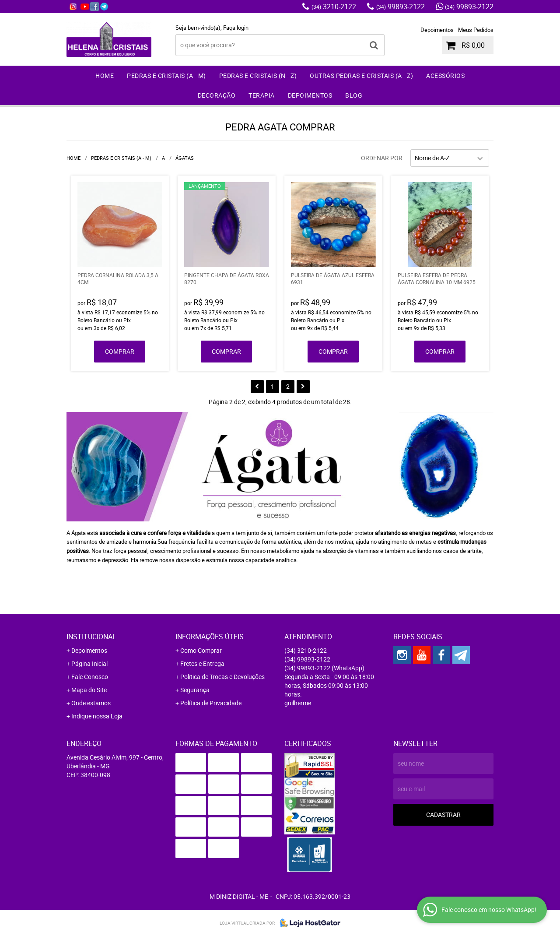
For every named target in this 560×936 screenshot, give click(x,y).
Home (105, 76)
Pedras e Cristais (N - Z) (258, 76)
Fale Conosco (90, 677)
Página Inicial (89, 663)
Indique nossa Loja (97, 716)
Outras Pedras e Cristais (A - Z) (361, 76)
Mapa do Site (89, 690)
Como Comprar (201, 650)
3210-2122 (334, 7)
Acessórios (445, 76)
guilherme (298, 703)
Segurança (195, 690)
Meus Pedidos (476, 30)
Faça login (236, 28)
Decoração (217, 95)
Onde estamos (91, 703)
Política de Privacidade (211, 703)
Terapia (262, 95)
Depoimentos (437, 30)
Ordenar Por (382, 158)
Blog (354, 95)
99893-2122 (401, 7)
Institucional (91, 637)
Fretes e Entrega (202, 663)
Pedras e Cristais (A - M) (166, 76)
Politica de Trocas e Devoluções (222, 677)
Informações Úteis (210, 637)
